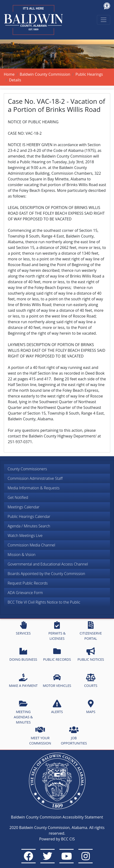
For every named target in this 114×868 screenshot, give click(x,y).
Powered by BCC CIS (57, 839)
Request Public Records (28, 583)
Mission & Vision (21, 555)
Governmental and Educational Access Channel (48, 564)
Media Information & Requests (34, 488)
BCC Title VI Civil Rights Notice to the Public (44, 602)
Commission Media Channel (31, 545)
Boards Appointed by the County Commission (46, 574)
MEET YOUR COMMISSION (40, 736)
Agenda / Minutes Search (29, 526)
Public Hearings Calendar (29, 516)
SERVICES (23, 628)
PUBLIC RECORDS (57, 655)
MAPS (91, 707)
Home (9, 74)
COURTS (91, 681)
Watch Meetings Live (25, 536)
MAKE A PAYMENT (23, 681)
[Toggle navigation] (104, 20)
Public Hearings (89, 74)
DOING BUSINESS (23, 655)
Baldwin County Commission (45, 74)
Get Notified (18, 497)
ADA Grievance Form (25, 593)
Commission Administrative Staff (35, 478)
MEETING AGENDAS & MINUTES (23, 712)
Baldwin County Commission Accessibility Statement (57, 817)
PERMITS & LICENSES (57, 631)
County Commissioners (27, 469)
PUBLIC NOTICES (91, 655)
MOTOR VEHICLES (57, 681)
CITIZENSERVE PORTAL (91, 631)
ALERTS (57, 707)
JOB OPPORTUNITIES (74, 736)
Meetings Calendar (24, 507)
